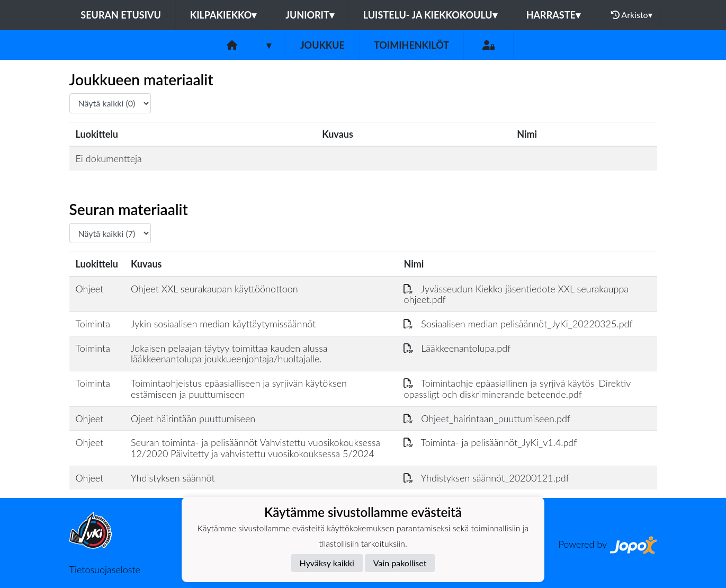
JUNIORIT (310, 15)
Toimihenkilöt (411, 45)
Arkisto (632, 15)
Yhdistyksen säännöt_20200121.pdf (486, 478)
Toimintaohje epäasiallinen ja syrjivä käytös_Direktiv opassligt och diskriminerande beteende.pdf (517, 389)
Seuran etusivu (121, 15)
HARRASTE (553, 15)
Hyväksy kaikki (327, 563)
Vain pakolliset (400, 563)
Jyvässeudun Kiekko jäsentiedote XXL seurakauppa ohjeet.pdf (516, 294)
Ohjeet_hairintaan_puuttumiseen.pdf (487, 418)
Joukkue (322, 45)
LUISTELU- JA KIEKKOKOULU (430, 15)
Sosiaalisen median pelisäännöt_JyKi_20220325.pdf (518, 324)
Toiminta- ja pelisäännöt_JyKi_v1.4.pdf (490, 442)
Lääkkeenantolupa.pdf (457, 348)
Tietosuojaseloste (105, 569)
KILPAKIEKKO (223, 15)
